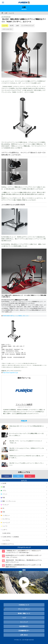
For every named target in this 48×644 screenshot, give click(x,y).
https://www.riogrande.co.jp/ (10, 373)
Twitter (18, 476)
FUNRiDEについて (24, 605)
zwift (17, 26)
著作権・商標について (24, 613)
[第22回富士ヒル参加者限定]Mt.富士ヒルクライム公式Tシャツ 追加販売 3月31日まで (23, 566)
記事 (6, 13)
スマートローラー (7, 29)
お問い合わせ (24, 635)
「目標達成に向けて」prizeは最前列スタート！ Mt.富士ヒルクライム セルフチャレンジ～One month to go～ (23, 552)
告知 (4, 512)
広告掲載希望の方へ (24, 631)
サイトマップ (24, 622)
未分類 (4, 483)
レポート (5, 530)
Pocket (30, 476)
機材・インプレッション (9, 501)
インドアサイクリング (27, 26)
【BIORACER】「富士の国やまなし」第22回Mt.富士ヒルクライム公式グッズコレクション (24, 561)
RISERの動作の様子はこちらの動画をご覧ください (16, 316)
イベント (5, 494)
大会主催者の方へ (24, 626)
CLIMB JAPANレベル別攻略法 (11, 537)
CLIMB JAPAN (6, 533)
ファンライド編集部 (24, 404)
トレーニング (6, 523)
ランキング (6, 505)
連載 (4, 487)
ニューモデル (6, 540)
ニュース (5, 26)
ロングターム (6, 519)
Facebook (7, 476)
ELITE (12, 26)
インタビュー (6, 515)
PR (3, 508)
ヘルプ (24, 618)
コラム (4, 490)
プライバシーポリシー (24, 609)
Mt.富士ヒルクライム (8, 544)
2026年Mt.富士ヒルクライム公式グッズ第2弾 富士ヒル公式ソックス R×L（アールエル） (24, 556)
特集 (4, 498)
